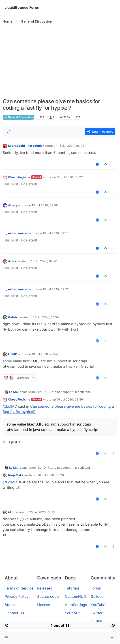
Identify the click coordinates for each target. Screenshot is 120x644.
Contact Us (14, 613)
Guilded (97, 596)
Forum (96, 588)
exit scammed (18, 233)
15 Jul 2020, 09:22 (56, 289)
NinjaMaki (15, 475)
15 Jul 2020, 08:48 (45, 205)
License (44, 605)
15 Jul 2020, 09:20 (44, 261)
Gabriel (13, 317)
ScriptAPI (73, 613)
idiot (11, 512)
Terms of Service (19, 588)
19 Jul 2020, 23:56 (70, 399)
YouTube (98, 605)
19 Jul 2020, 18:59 (46, 317)
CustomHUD (76, 596)
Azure (12, 261)
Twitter (97, 613)
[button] (6, 638)
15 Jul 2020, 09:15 (56, 233)
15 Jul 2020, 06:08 (71, 146)
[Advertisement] (60, 61)
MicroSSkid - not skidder (26, 146)
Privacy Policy (17, 596)
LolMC (13, 354)
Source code (48, 596)
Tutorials (72, 588)
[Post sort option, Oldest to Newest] (9, 132)
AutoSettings (76, 605)
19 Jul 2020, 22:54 (45, 354)
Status (10, 605)
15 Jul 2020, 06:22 (70, 177)
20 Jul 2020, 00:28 (51, 475)
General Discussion (18, 117)
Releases (45, 588)
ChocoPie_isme (19, 177)
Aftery (13, 205)
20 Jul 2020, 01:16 (42, 512)
